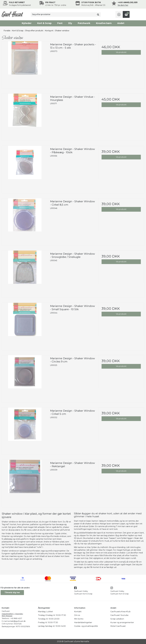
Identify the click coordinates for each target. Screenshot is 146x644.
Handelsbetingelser (83, 622)
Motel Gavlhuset (118, 626)
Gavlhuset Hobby (81, 591)
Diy (70, 23)
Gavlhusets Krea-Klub (120, 612)
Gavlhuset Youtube (119, 615)
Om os (77, 615)
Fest (60, 23)
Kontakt (78, 612)
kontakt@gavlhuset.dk (17, 621)
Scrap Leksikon (117, 619)
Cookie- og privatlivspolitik (86, 626)
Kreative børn (104, 23)
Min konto (79, 619)
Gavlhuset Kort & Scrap (83, 594)
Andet (121, 23)
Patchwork (84, 23)
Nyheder (27, 23)
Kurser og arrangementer (122, 622)
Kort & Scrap (44, 23)
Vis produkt (121, 52)
